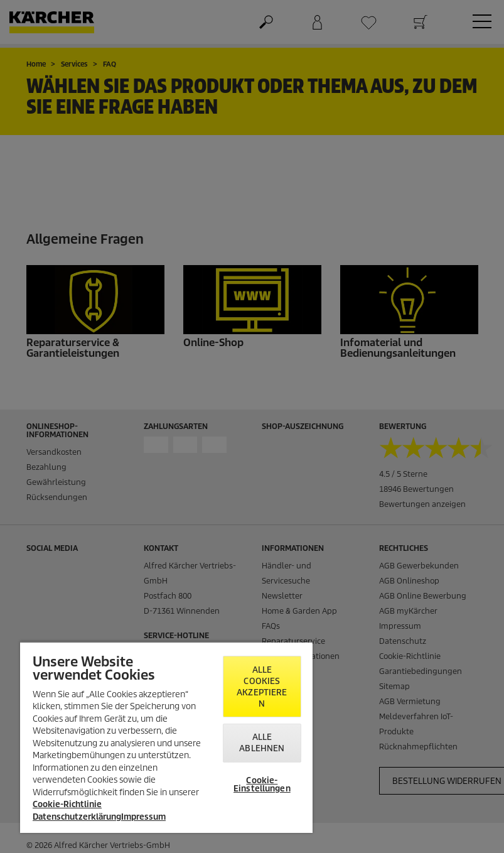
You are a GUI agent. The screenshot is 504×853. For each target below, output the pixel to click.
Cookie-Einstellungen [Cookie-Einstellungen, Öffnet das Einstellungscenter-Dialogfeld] (262, 785)
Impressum (143, 817)
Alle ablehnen (262, 743)
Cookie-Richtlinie (67, 804)
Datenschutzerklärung (77, 817)
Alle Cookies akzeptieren (262, 687)
